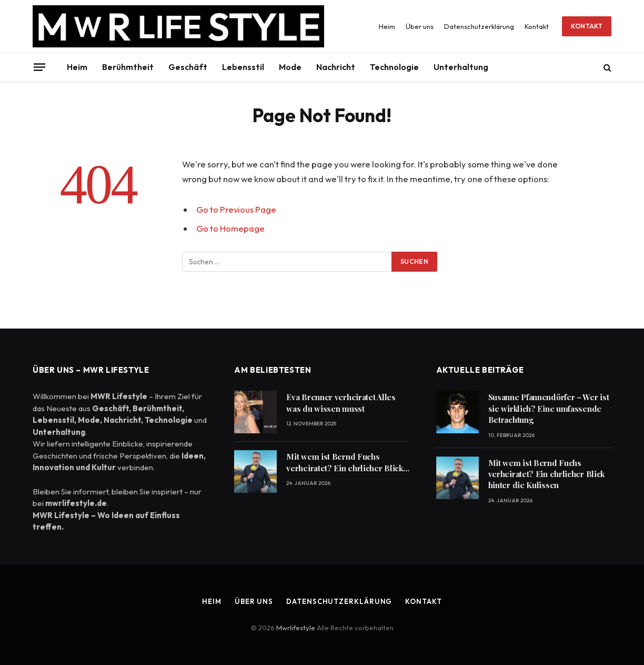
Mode (290, 67)
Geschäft (188, 67)
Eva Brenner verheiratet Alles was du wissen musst (341, 403)
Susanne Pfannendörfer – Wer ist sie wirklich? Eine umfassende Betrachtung (549, 408)
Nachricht (336, 67)
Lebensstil (243, 67)
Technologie (394, 67)
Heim (387, 26)
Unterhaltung (461, 67)
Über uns (420, 26)
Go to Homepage (230, 228)
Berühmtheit (128, 67)
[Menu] (39, 67)
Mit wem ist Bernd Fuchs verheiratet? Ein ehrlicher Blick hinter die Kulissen (344, 463)
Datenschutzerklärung (479, 26)
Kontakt (537, 26)
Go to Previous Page (236, 209)
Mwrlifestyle (296, 628)
